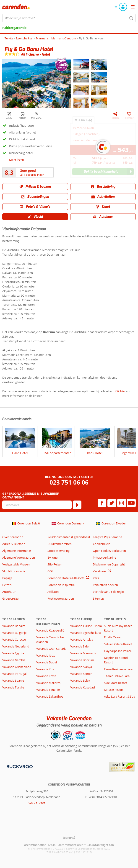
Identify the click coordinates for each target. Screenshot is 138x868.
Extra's (7, 585)
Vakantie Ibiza (46, 655)
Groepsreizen (11, 598)
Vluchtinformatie (14, 571)
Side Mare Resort (116, 683)
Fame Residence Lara (118, 669)
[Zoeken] (131, 18)
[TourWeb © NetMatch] (69, 838)
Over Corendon (13, 537)
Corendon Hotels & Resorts (66, 578)
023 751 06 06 (69, 482)
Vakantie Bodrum (82, 660)
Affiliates (53, 592)
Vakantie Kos (45, 669)
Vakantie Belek (80, 681)
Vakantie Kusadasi (83, 687)
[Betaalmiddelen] (19, 766)
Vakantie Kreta (46, 676)
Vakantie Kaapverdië (50, 630)
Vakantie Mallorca (48, 683)
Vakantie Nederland (16, 646)
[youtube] (131, 503)
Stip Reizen (55, 564)
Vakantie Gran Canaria (51, 649)
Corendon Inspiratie (61, 585)
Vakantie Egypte (13, 653)
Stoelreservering (59, 551)
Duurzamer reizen (60, 544)
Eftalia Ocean (113, 637)
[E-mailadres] (37, 505)
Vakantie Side (79, 646)
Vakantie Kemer (81, 674)
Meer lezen (17, 160)
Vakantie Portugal (14, 674)
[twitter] (112, 503)
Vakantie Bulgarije (14, 633)
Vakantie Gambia (14, 660)
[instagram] (122, 503)
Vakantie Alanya (81, 667)
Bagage (7, 578)
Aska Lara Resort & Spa (120, 696)
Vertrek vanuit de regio (108, 592)
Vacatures (100, 571)
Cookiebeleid (102, 544)
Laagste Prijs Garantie (107, 537)
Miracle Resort (114, 690)
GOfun (52, 571)
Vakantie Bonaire (14, 626)
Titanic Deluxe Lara (117, 676)
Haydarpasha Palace (118, 651)
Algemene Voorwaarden (19, 557)
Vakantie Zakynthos (50, 696)
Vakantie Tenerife (48, 690)
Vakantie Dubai (47, 662)
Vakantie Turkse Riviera (86, 626)
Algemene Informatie (17, 551)
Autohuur (9, 592)
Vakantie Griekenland (17, 667)
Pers (96, 578)
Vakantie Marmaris (83, 653)
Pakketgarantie (14, 28)
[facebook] (102, 503)
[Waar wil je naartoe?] (69, 18)
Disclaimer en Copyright (109, 564)
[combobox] (69, 18)
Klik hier (120, 391)
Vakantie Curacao (14, 639)
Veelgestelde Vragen (16, 564)
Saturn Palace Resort (118, 644)
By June (52, 557)
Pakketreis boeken (105, 585)
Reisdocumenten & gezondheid (69, 537)
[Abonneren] (77, 505)
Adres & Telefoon (14, 544)
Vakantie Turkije (13, 687)
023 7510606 (37, 803)
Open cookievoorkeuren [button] (109, 551)
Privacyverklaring (104, 557)
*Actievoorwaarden (61, 598)
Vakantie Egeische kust (86, 633)
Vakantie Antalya (82, 639)
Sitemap (98, 598)
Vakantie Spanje (13, 681)
